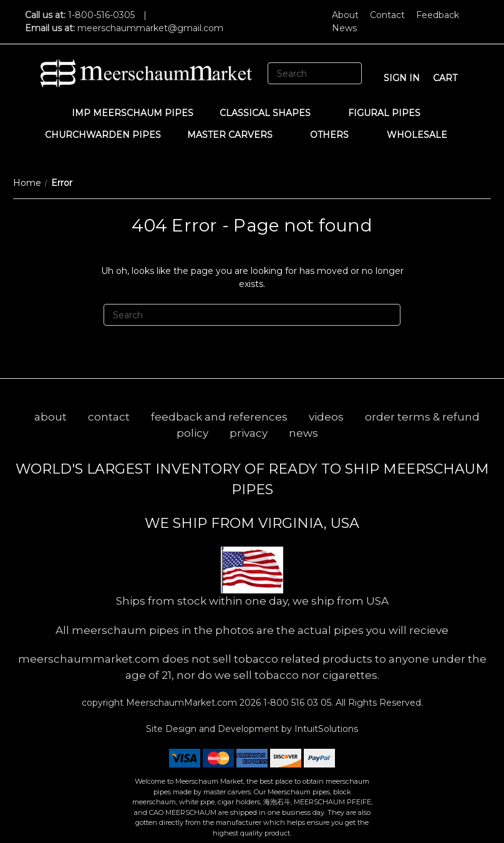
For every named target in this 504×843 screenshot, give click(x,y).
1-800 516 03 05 (296, 703)
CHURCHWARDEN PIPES (103, 135)
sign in (402, 78)
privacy (249, 433)
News (344, 28)
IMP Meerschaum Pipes (133, 113)
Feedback (438, 15)
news (303, 433)
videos (326, 417)
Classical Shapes (271, 113)
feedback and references (219, 417)
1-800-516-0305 (101, 15)
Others (335, 135)
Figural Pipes (390, 113)
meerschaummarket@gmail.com (150, 28)
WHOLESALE (423, 135)
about (51, 417)
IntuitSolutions (326, 729)
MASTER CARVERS (236, 135)
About (345, 15)
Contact (387, 15)
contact (109, 417)
